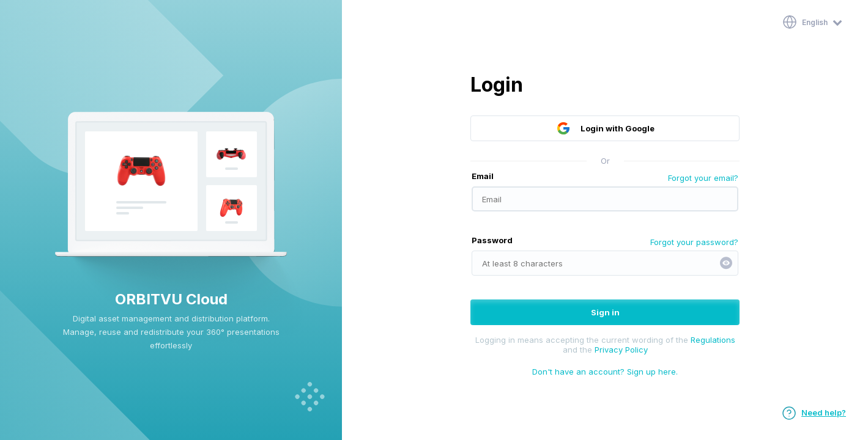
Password (492, 240)
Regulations (713, 340)
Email (483, 176)
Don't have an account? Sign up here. (605, 372)
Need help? (814, 413)
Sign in (605, 312)
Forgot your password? (694, 242)
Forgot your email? (703, 178)
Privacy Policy (621, 350)
